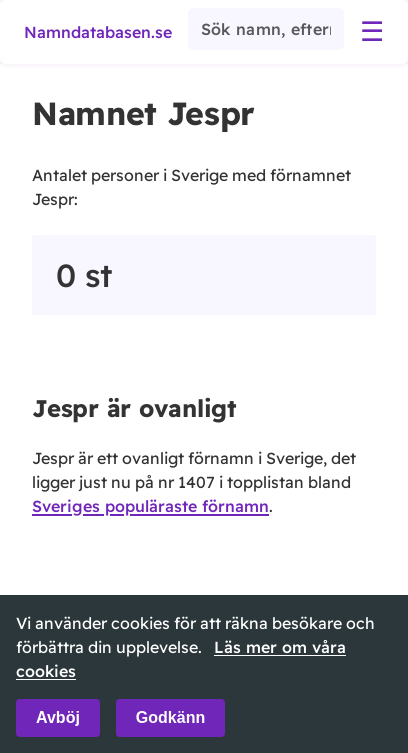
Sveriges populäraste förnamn (150, 506)
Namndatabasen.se (98, 32)
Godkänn (170, 717)
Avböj (58, 717)
